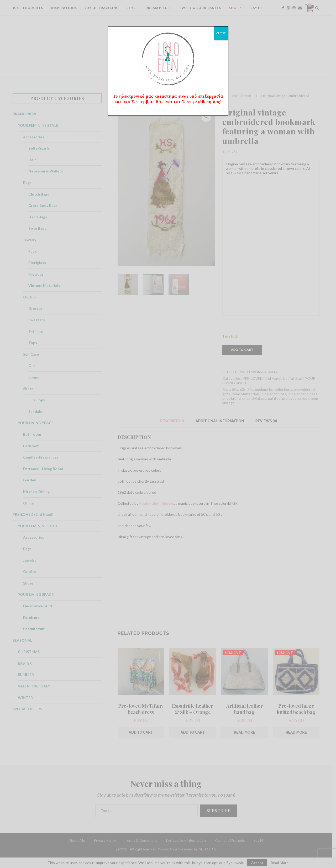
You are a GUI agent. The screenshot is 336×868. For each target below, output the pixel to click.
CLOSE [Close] (221, 33)
